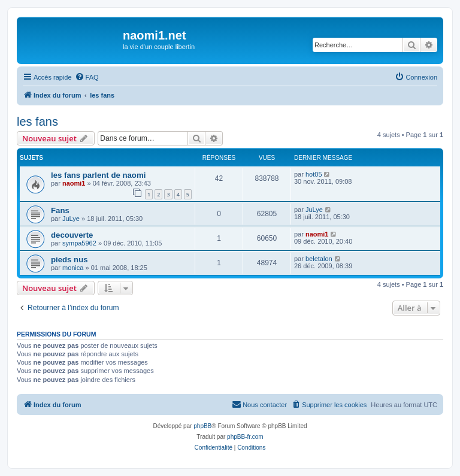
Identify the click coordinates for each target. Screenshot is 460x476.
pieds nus (69, 260)
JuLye (71, 219)
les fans (37, 122)
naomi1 (74, 183)
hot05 (314, 174)
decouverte (72, 235)
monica (73, 268)
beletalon (319, 259)
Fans (60, 210)
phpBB (202, 426)
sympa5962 (79, 243)
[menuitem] (87, 77)
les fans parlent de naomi (98, 175)
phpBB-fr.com (245, 437)
